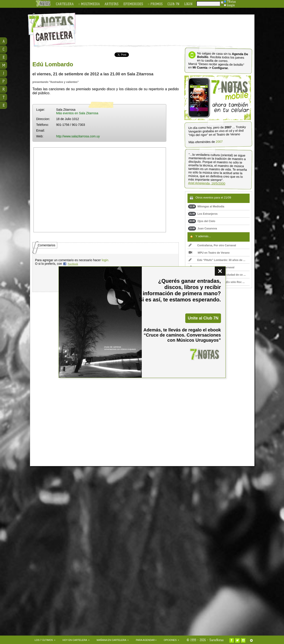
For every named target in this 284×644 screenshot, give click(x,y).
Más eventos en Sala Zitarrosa (77, 113)
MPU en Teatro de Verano (209, 253)
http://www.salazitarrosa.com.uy (78, 136)
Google (229, 5)
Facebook (73, 264)
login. (105, 260)
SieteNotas (217, 640)
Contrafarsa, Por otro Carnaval (212, 245)
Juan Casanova (203, 229)
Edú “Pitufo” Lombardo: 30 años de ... (217, 260)
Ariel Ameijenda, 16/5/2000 (207, 183)
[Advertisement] (171, 27)
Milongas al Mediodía (206, 207)
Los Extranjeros (203, 214)
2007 (219, 142)
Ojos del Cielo (202, 221)
